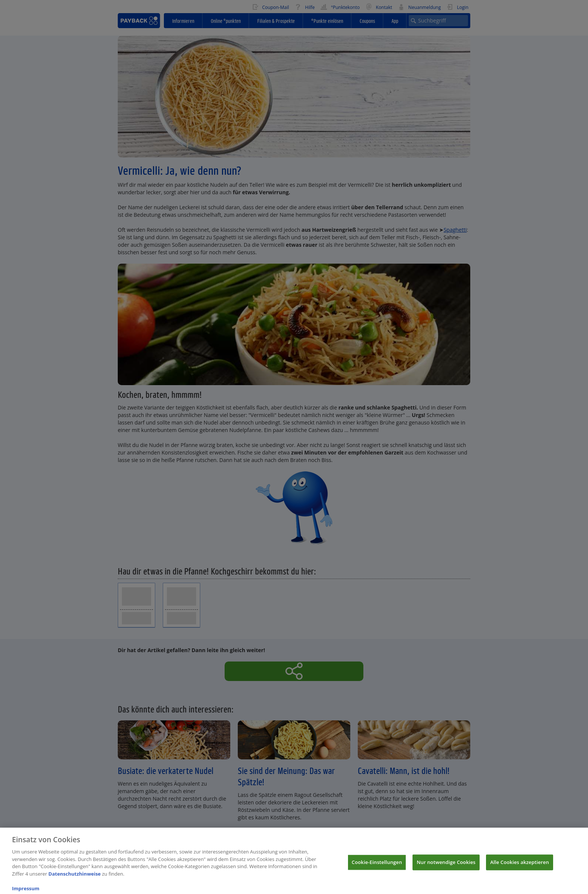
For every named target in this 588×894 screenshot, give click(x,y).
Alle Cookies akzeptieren (520, 866)
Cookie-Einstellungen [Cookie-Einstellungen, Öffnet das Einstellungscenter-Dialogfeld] (377, 866)
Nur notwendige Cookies (446, 866)
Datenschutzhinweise (75, 877)
